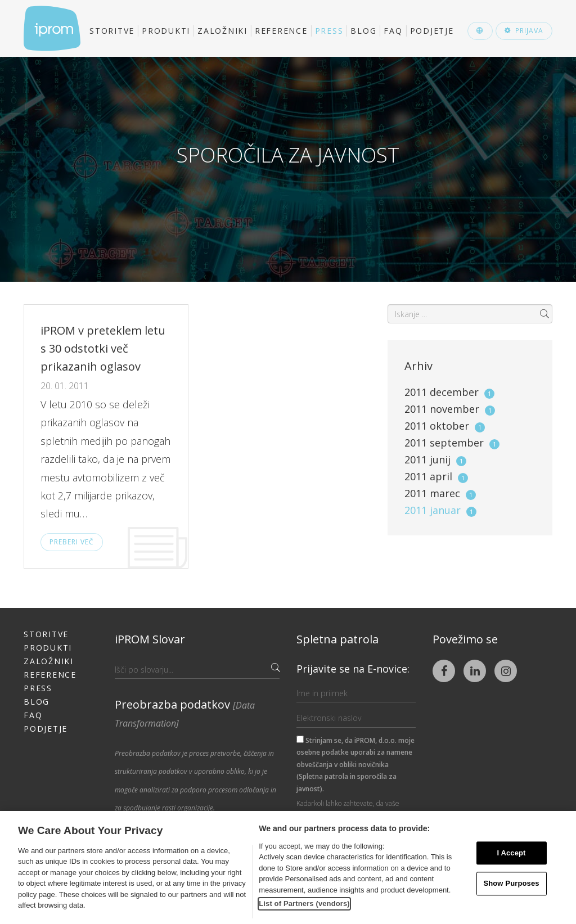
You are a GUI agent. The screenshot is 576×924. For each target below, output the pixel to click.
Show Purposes (511, 884)
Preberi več (72, 542)
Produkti (166, 31)
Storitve (112, 31)
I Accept (511, 853)
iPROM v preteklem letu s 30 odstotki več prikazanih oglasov (103, 348)
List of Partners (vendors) (304, 903)
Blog (363, 31)
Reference (281, 31)
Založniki (222, 31)
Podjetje (432, 31)
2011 (449, 392)
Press (329, 31)
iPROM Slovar (150, 639)
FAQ (393, 31)
